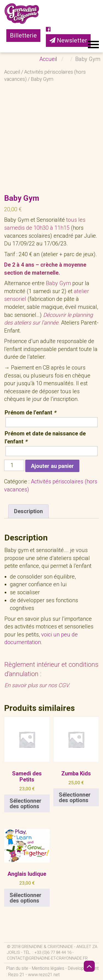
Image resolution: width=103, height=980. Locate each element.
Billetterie (23, 35)
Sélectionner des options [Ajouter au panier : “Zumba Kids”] (75, 797)
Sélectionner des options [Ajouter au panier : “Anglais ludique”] (26, 898)
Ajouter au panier (52, 466)
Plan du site (17, 968)
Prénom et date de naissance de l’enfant (45, 437)
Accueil (12, 72)
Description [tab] (28, 511)
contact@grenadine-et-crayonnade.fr (47, 958)
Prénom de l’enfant (30, 413)
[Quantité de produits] (14, 465)
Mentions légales (48, 968)
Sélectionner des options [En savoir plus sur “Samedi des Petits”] (26, 804)
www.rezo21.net (44, 975)
